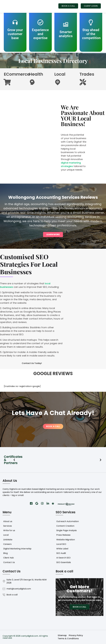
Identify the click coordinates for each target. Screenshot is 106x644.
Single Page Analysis (66, 530)
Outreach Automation (68, 521)
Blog (5, 553)
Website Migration (66, 540)
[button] (14, 460)
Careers (7, 544)
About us (8, 521)
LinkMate (8, 540)
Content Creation (65, 526)
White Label (62, 549)
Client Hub (8, 558)
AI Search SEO (63, 558)
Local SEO (61, 544)
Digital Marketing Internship (17, 549)
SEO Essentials (64, 562)
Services (8, 526)
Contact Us (9, 562)
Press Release (63, 535)
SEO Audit (61, 553)
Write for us (9, 530)
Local (6, 535)
